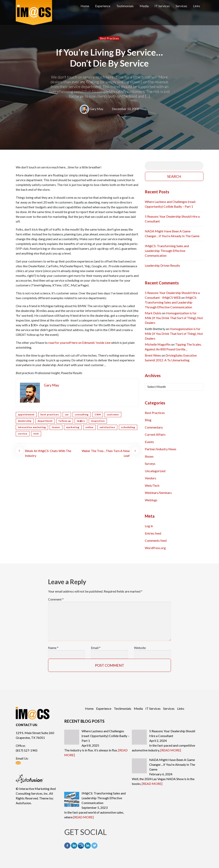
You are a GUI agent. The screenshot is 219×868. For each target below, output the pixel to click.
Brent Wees (153, 355)
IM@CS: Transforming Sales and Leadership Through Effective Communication (167, 251)
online (89, 427)
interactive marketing (32, 427)
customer (113, 414)
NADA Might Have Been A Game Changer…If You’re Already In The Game (172, 233)
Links (197, 6)
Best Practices (109, 38)
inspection (98, 421)
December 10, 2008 (125, 109)
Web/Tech (152, 485)
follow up (65, 421)
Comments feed (156, 540)
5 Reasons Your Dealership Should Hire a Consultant (172, 219)
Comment (56, 599)
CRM (98, 414)
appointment (26, 414)
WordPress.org (155, 548)
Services (181, 6)
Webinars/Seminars (158, 493)
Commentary (154, 427)
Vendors (150, 478)
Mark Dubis (153, 313)
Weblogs (151, 500)
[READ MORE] (171, 750)
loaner (56, 427)
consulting (82, 414)
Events (149, 442)
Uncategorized (155, 471)
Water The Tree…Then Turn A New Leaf (106, 453)
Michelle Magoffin (158, 344)
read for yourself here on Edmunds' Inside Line (79, 343)
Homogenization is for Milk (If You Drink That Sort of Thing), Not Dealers (174, 318)
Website (140, 648)
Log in (149, 526)
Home (85, 6)
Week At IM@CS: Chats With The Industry (48, 453)
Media (144, 6)
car (67, 414)
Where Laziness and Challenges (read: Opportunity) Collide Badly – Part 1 (170, 204)
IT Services (162, 6)
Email (96, 648)
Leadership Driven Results (162, 265)
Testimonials (125, 6)
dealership (25, 421)
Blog (148, 420)
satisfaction (107, 427)
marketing (73, 427)
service (23, 434)
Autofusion (23, 803)
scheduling (128, 427)
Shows (149, 456)
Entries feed (153, 533)
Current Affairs (155, 434)
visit (36, 434)
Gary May (96, 109)
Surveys (150, 463)
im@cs (81, 421)
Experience (103, 6)
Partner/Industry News (161, 449)
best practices (50, 414)
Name (53, 648)
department (45, 421)
